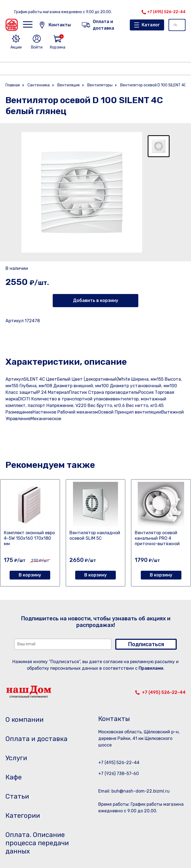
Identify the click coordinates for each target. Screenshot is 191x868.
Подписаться (146, 644)
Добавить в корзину (96, 300)
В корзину (30, 575)
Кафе (14, 777)
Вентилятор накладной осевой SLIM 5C (95, 535)
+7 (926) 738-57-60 (119, 774)
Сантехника (39, 85)
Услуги (16, 758)
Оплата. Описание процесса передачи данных (37, 843)
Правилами (151, 668)
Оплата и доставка (36, 739)
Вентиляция (68, 85)
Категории (23, 816)
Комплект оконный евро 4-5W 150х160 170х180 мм (29, 538)
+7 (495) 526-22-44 (166, 12)
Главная (13, 85)
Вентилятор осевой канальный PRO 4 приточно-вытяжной (157, 538)
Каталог (151, 25)
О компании (25, 720)
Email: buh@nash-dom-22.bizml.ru (134, 791)
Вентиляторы (100, 85)
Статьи (17, 796)
